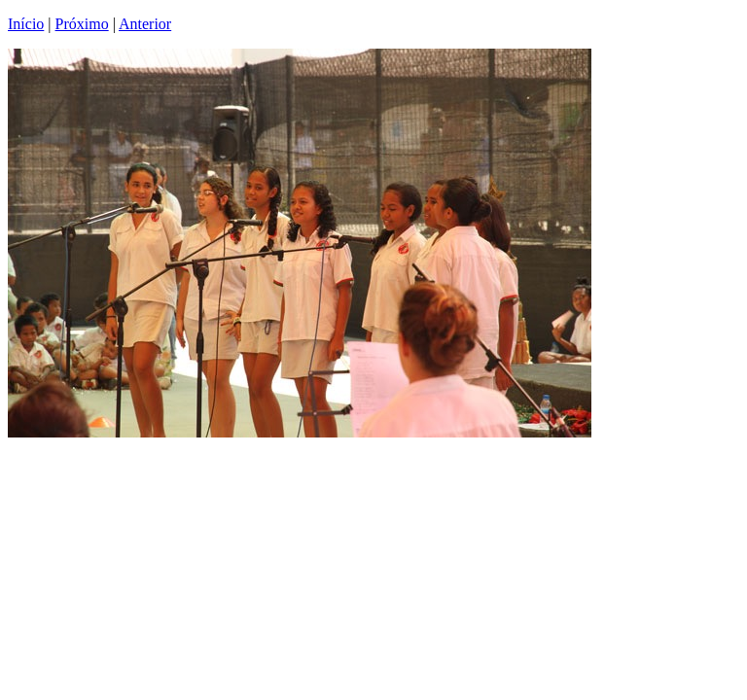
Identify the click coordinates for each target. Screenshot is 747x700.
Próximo (82, 24)
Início (26, 24)
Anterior (145, 24)
